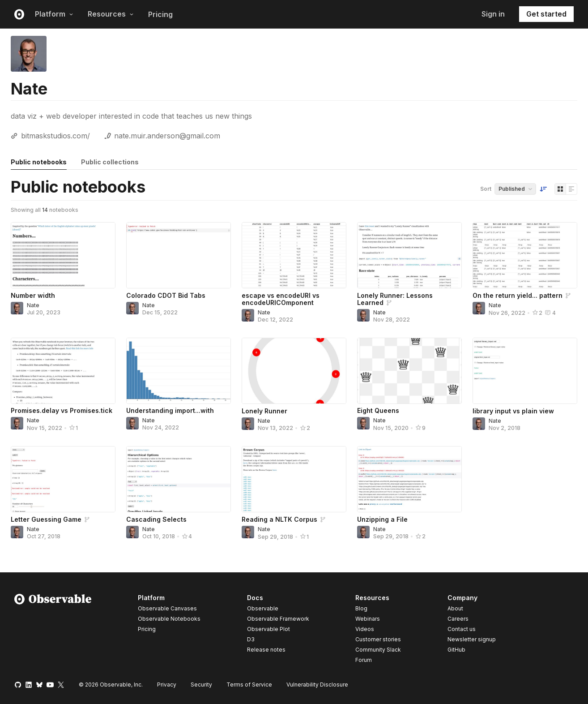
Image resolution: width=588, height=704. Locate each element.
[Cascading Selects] (179, 479)
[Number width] (63, 255)
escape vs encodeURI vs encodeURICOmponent (281, 299)
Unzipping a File (382, 519)
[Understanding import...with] (179, 371)
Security (201, 685)
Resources (111, 14)
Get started (546, 14)
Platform (54, 14)
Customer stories (378, 639)
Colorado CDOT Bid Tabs (166, 295)
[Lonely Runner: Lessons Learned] (409, 255)
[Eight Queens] (409, 371)
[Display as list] (571, 189)
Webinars (368, 619)
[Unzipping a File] (409, 479)
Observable (263, 608)
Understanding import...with (170, 410)
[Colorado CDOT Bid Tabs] (179, 255)
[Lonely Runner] (294, 371)
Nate (33, 305)
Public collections (110, 162)
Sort (486, 189)
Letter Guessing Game (46, 519)
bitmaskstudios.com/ (55, 136)
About (455, 608)
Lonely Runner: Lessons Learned (395, 299)
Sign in (493, 14)
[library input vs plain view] (525, 371)
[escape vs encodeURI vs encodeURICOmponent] (294, 255)
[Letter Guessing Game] (63, 479)
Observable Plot (268, 629)
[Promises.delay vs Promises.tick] (63, 371)
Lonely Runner (264, 411)
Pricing (160, 14)
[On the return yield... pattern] (525, 255)
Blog (361, 608)
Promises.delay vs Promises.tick (62, 410)
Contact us (462, 629)
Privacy (167, 685)
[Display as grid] (560, 189)
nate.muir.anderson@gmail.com (167, 136)
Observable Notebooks (169, 619)
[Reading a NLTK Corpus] (294, 479)
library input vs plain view (513, 411)
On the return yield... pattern (518, 295)
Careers (458, 619)
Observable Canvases (167, 608)
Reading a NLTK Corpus (279, 519)
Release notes (266, 650)
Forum (364, 660)
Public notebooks (39, 162)
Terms (249, 685)
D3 (251, 639)
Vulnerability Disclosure (317, 685)
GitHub (456, 650)
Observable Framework (278, 619)
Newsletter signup (472, 640)
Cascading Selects (156, 519)
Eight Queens (378, 410)
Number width (33, 295)
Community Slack (378, 650)
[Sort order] (543, 189)
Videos (365, 629)
